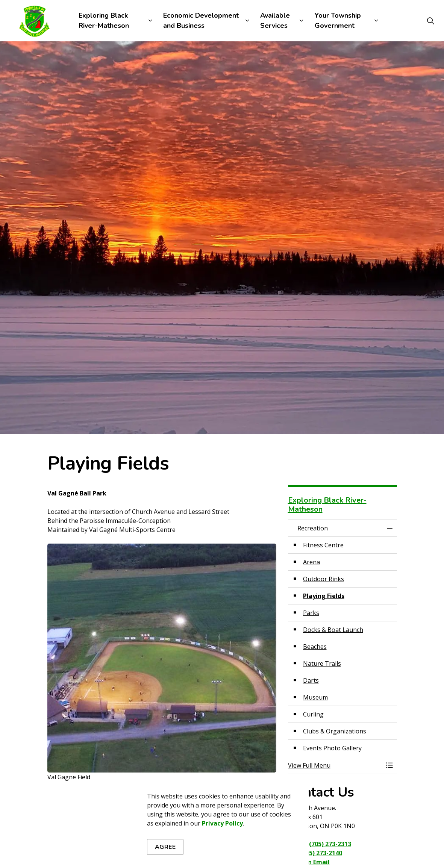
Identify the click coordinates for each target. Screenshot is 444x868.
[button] (335, 765)
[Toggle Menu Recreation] (389, 765)
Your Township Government (338, 20)
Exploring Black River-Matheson (104, 20)
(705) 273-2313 (330, 844)
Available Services (275, 20)
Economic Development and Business (201, 20)
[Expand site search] (430, 21)
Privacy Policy (222, 863)
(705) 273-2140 (321, 853)
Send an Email (309, 862)
